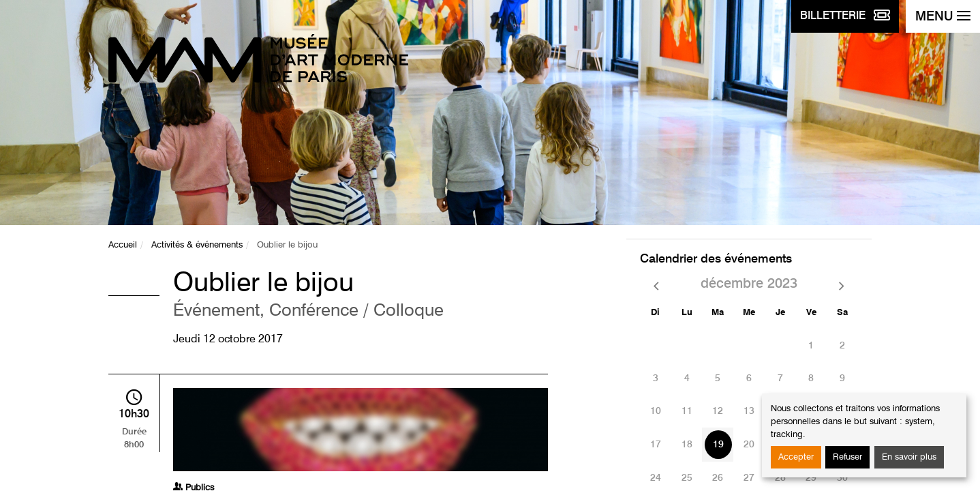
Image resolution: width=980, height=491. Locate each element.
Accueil (123, 245)
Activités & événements (197, 245)
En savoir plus (909, 457)
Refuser (847, 457)
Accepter (796, 457)
